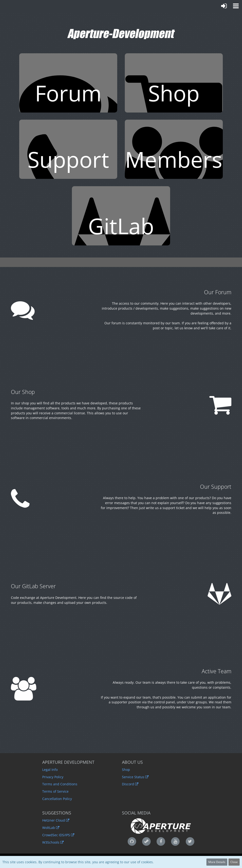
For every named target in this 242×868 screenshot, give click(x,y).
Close (234, 862)
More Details (217, 862)
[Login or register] (224, 6)
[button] (236, 6)
